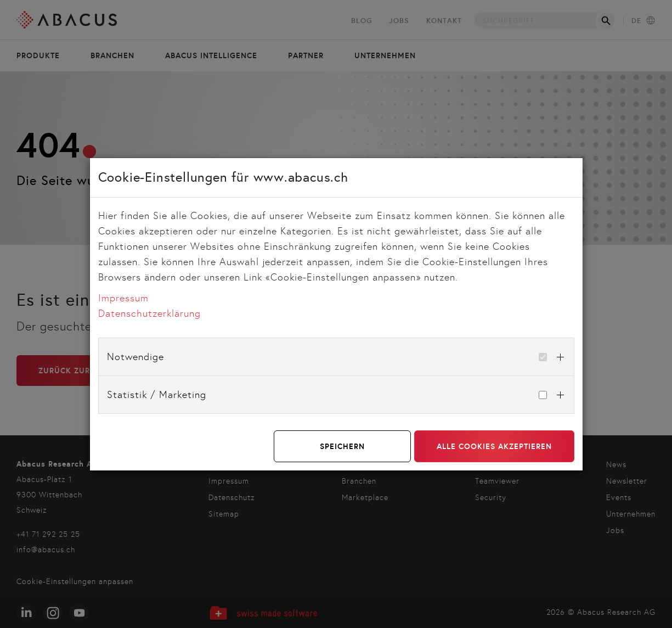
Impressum (123, 298)
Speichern (342, 446)
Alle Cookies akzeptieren (494, 446)
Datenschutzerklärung (149, 313)
